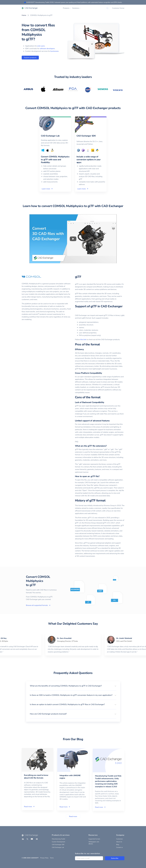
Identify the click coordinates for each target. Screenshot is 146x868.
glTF (78, 277)
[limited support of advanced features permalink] (111, 421)
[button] (73, 686)
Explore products (30, 58)
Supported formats (94, 839)
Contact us (119, 847)
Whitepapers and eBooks (94, 843)
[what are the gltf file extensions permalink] (108, 446)
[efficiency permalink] (85, 349)
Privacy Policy (44, 858)
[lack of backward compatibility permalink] (105, 402)
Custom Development (58, 842)
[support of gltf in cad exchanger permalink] (76, 310)
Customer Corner (118, 8)
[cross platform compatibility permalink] (103, 373)
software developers (47, 49)
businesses (54, 51)
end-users (41, 46)
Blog (118, 845)
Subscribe (115, 858)
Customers (120, 839)
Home (24, 15)
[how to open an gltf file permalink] (101, 476)
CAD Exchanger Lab (58, 847)
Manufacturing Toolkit (58, 839)
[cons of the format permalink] (102, 397)
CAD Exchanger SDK (58, 845)
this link (83, 340)
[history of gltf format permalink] (107, 501)
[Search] (107, 8)
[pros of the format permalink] (101, 345)
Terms (52, 858)
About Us (119, 842)
